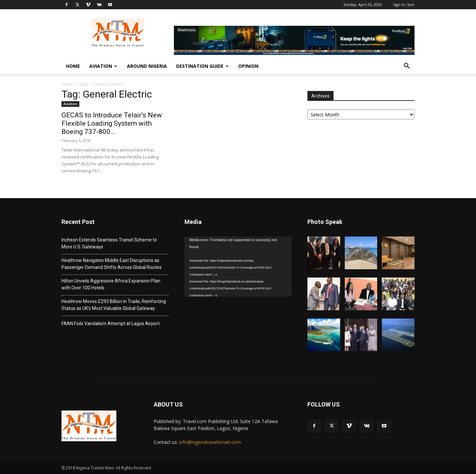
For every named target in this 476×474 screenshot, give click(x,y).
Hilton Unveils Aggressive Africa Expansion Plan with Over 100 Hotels (111, 284)
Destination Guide (202, 66)
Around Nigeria (147, 66)
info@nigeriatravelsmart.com (210, 442)
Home (73, 66)
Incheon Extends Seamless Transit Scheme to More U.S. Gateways (109, 243)
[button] (407, 67)
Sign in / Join (404, 4)
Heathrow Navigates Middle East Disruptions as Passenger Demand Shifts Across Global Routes (112, 264)
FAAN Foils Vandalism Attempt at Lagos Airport (111, 323)
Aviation (103, 66)
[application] (238, 267)
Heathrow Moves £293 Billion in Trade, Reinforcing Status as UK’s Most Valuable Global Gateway (114, 305)
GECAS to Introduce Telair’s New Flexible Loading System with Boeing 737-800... (112, 123)
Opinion (248, 66)
